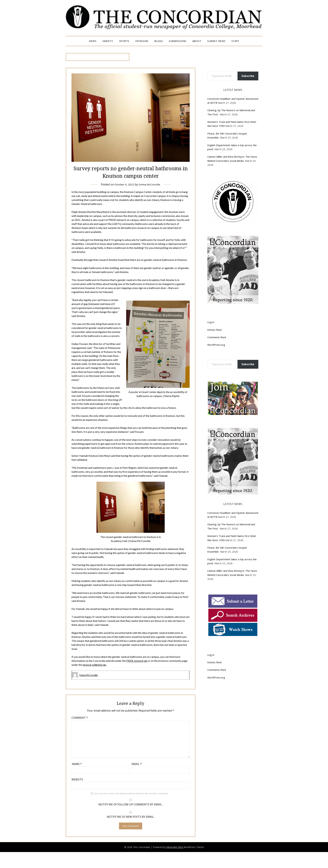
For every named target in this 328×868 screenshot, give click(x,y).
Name (77, 764)
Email (137, 764)
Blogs (159, 41)
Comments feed (217, 337)
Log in (211, 322)
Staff (235, 41)
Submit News (216, 41)
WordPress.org (216, 345)
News (93, 41)
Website (77, 779)
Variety (108, 41)
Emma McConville (150, 184)
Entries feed (214, 330)
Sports (124, 41)
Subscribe (248, 76)
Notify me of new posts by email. (131, 817)
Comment (80, 718)
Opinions (142, 41)
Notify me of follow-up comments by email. (130, 804)
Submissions (178, 41)
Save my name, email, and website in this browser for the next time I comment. (131, 793)
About (197, 41)
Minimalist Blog (175, 847)
